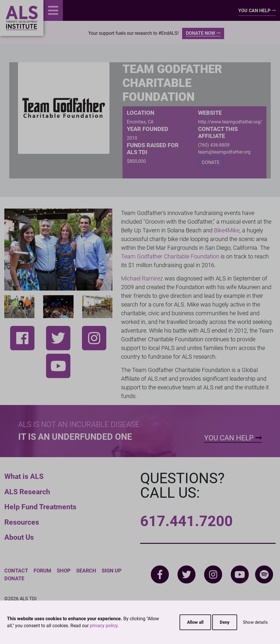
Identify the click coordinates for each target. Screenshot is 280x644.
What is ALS (24, 476)
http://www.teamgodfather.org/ (230, 122)
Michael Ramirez (142, 278)
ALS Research (27, 492)
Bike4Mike (227, 230)
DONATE (211, 162)
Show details (255, 622)
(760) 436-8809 (214, 145)
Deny (225, 622)
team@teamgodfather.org (224, 152)
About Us (19, 537)
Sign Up (112, 571)
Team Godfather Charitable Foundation (170, 256)
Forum (42, 571)
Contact (16, 571)
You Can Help (257, 11)
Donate (14, 578)
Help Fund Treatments (40, 507)
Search (86, 571)
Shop (64, 571)
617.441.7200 (186, 521)
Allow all (195, 622)
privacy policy (104, 626)
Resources (22, 522)
